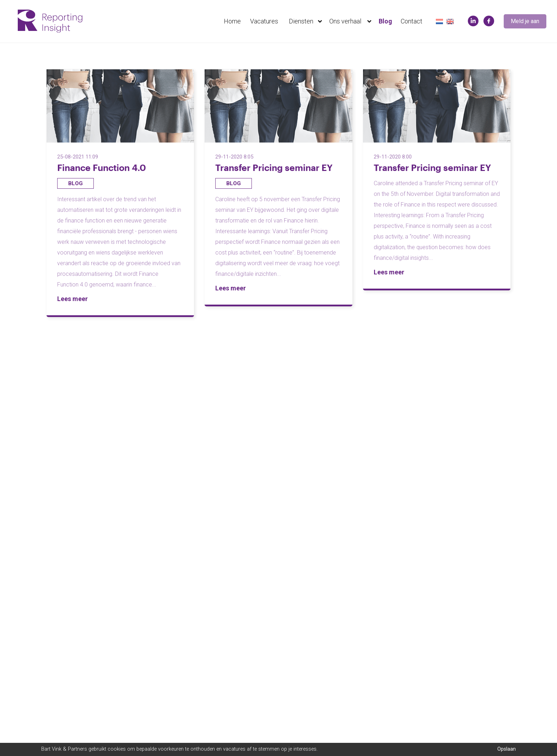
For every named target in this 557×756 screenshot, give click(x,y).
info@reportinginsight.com (318, 657)
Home (232, 21)
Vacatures (264, 21)
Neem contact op (64, 705)
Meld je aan (525, 21)
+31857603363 (303, 647)
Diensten (307, 21)
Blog (385, 21)
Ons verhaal (352, 21)
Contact (412, 21)
